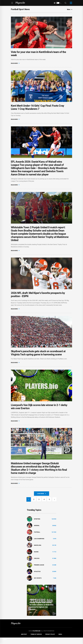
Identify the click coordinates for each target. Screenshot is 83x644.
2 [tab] (34, 619)
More (70, 9)
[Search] (65, 3)
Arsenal (37, 532)
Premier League (39, 571)
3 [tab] (37, 619)
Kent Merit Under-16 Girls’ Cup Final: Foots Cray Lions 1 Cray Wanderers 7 (37, 109)
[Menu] (12, 3)
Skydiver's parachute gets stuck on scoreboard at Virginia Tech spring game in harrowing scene (38, 358)
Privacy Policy (50, 641)
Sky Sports (38, 585)
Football (37, 539)
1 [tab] (31, 619)
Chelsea (37, 565)
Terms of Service (36, 641)
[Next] (55, 506)
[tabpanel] (41, 607)
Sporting (37, 525)
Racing (36, 558)
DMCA (60, 641)
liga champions (39, 545)
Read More (15, 64)
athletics (37, 578)
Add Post (24, 641)
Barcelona (38, 552)
